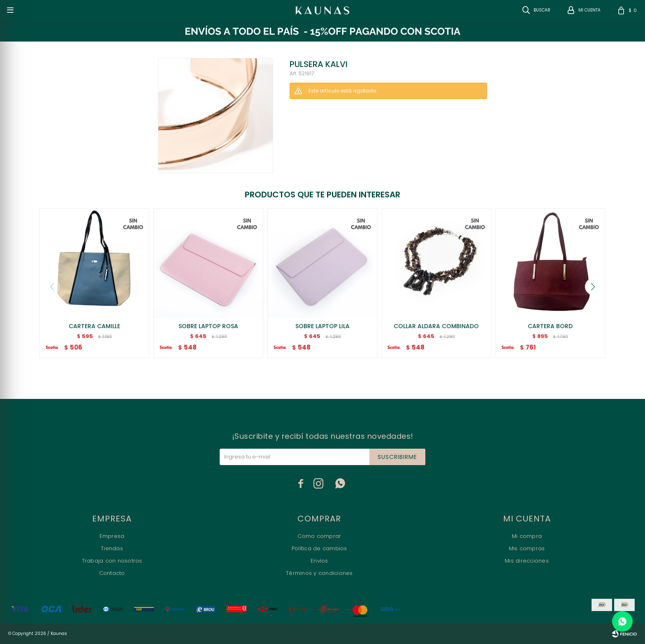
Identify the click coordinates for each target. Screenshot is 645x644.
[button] (593, 287)
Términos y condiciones (319, 573)
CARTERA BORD (550, 326)
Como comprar (319, 536)
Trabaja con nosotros (112, 561)
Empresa (112, 536)
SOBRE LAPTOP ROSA (208, 326)
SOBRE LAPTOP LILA (322, 326)
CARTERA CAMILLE (94, 326)
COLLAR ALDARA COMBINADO (436, 326)
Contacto (112, 573)
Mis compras (527, 548)
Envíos (319, 561)
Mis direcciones (527, 561)
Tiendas (112, 548)
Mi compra (527, 536)
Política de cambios (319, 548)
